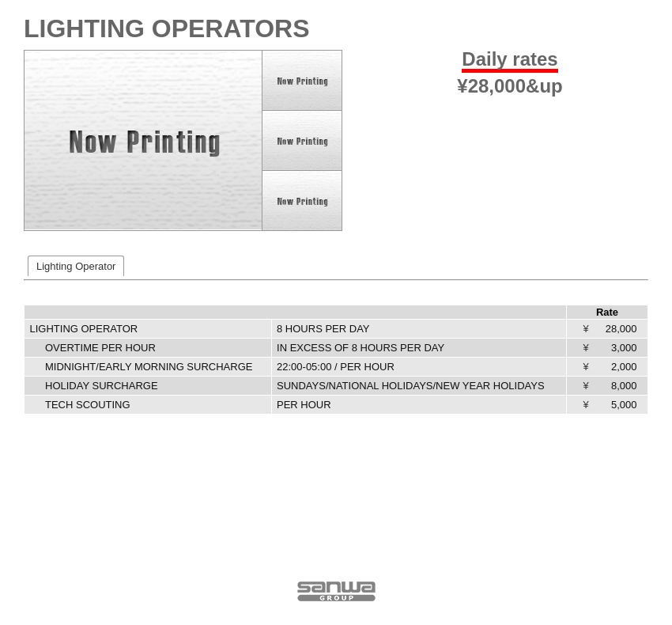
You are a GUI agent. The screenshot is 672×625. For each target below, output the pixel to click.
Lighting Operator (76, 266)
